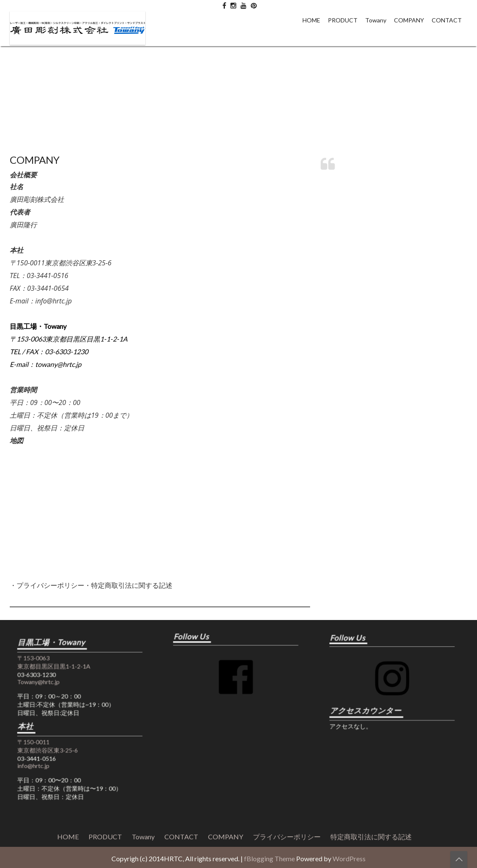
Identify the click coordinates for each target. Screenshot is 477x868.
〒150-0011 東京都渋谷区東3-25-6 (57, 740)
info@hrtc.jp (47, 754)
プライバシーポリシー (287, 551)
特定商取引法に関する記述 (371, 551)
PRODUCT (343, 20)
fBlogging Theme (269, 858)
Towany (376, 20)
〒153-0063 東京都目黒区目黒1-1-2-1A (61, 680)
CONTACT (447, 20)
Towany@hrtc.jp (50, 694)
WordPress (349, 858)
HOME (311, 20)
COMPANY (409, 20)
